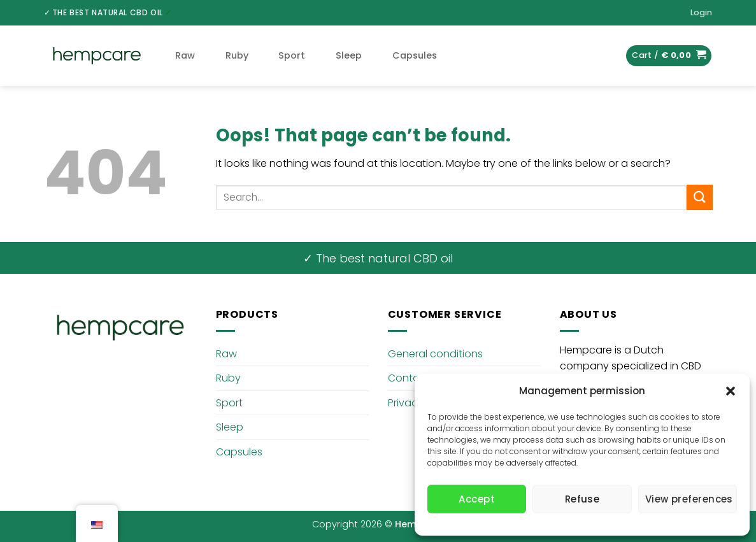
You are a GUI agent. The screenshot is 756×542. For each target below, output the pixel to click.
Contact (409, 378)
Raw (185, 55)
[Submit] (699, 197)
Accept (477, 499)
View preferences (689, 499)
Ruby (237, 55)
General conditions (435, 354)
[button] (731, 391)
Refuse (582, 499)
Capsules (415, 55)
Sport (292, 55)
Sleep (349, 55)
